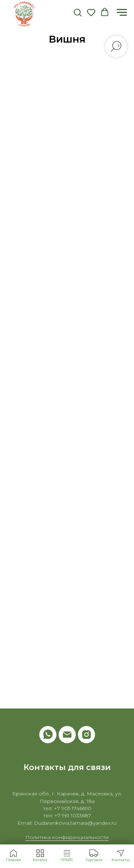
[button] (78, 12)
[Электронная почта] (67, 735)
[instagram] (86, 735)
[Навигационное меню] (122, 13)
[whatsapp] (48, 735)
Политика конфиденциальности (67, 837)
